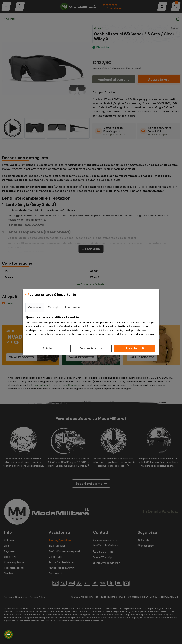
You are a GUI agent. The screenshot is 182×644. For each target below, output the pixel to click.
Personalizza (91, 348)
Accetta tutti (135, 348)
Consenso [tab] (35, 307)
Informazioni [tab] (73, 307)
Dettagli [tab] (53, 307)
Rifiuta (47, 348)
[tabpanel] (91, 326)
